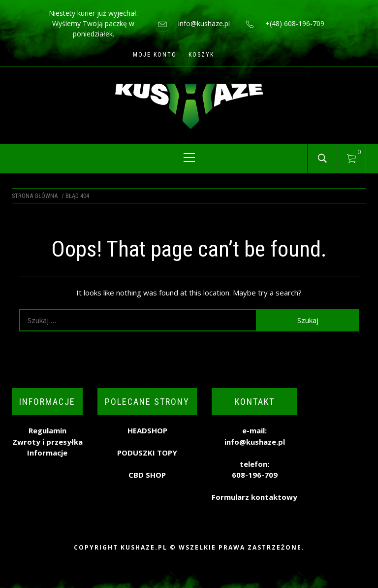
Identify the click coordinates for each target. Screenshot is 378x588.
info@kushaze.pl (204, 23)
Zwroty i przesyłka (47, 442)
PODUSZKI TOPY (147, 453)
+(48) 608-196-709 (295, 23)
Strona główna (35, 196)
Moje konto (155, 55)
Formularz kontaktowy (254, 497)
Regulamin (47, 430)
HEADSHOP (147, 430)
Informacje (47, 453)
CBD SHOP (147, 475)
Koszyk (201, 55)
